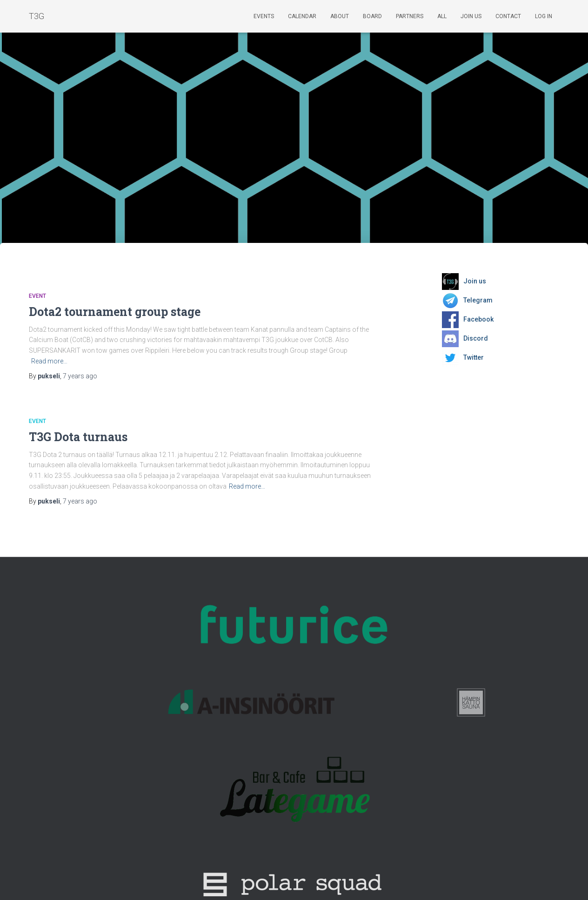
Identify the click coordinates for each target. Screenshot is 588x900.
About (340, 16)
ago (80, 376)
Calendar (302, 16)
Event (37, 296)
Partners (410, 16)
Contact (508, 16)
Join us (471, 16)
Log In (544, 16)
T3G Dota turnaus (78, 437)
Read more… (49, 361)
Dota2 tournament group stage (115, 312)
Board (372, 16)
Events (264, 16)
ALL (442, 16)
